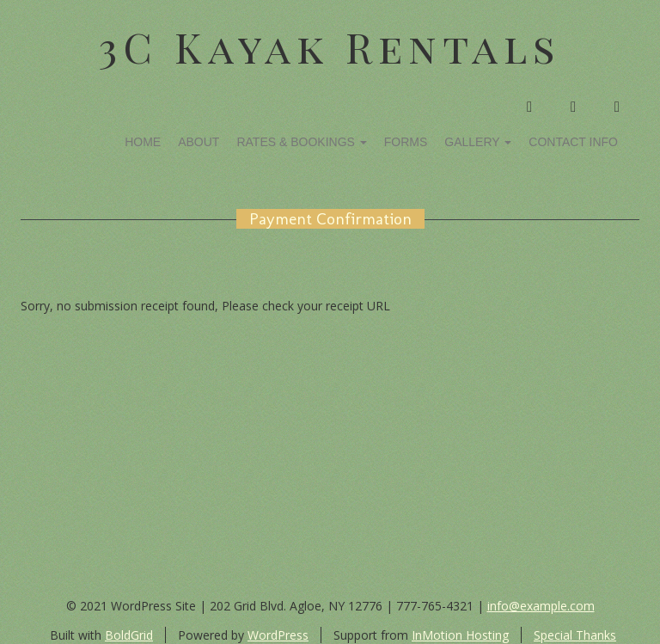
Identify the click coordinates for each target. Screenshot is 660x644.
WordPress (278, 635)
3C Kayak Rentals (330, 46)
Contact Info (573, 142)
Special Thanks (575, 635)
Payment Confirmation (330, 219)
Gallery (478, 142)
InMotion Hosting (460, 635)
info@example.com (541, 606)
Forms (406, 142)
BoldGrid (129, 635)
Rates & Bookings (301, 142)
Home (143, 142)
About (199, 142)
